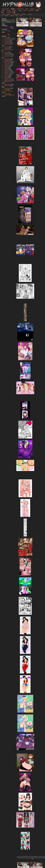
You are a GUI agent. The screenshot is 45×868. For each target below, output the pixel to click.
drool (6, 52)
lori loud (7, 31)
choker (6, 48)
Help (25, 10)
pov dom (7, 75)
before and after (8, 91)
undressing (7, 86)
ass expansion (8, 39)
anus (6, 38)
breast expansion (9, 44)
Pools (8, 10)
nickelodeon (8, 28)
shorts (6, 78)
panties (6, 70)
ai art (6, 90)
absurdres (7, 88)
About (12, 16)
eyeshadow (7, 59)
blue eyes (7, 43)
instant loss (7, 64)
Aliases (32, 9)
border (6, 94)
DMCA (6, 16)
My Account (5, 9)
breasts (7, 47)
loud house (7, 27)
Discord (31, 10)
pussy (6, 76)
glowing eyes (8, 62)
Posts (13, 9)
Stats (20, 10)
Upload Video (16, 14)
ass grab (7, 42)
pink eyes (7, 74)
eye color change (9, 56)
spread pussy (8, 80)
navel (6, 68)
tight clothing (8, 84)
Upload (9, 14)
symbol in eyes (8, 82)
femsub (7, 60)
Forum (14, 10)
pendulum (7, 71)
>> (41, 857)
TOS (21, 16)
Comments (20, 9)
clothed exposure (9, 50)
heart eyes (7, 63)
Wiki (27, 9)
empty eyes (8, 55)
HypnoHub (7, 2)
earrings (7, 54)
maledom (7, 66)
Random (23, 14)
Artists (39, 9)
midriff (6, 67)
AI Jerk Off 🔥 (11, 12)
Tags (3, 10)
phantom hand (8, 72)
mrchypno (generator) (6, 34)
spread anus (8, 79)
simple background (9, 95)
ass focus (7, 40)
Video (3, 14)
